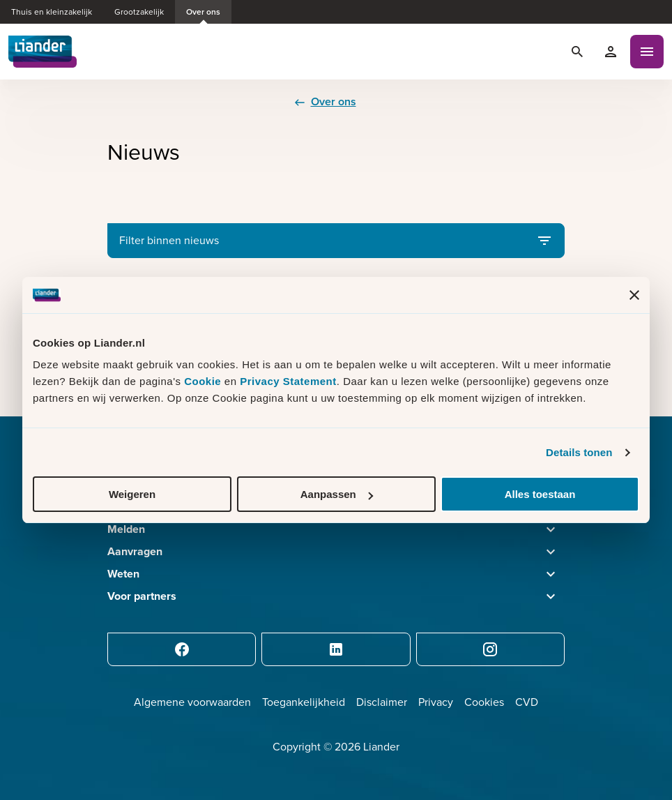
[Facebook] (182, 649)
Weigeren (132, 494)
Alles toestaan (540, 494)
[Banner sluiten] (634, 295)
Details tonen (579, 452)
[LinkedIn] (336, 649)
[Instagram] (490, 649)
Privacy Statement (288, 381)
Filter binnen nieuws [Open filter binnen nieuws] (336, 241)
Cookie (204, 381)
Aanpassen (337, 494)
